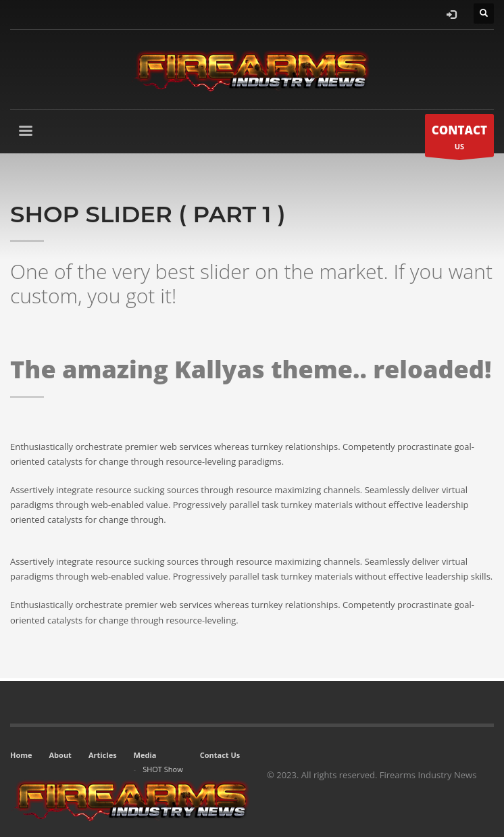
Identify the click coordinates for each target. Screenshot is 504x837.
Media (145, 755)
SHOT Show (163, 769)
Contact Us (220, 755)
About (60, 755)
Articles (103, 755)
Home (21, 755)
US (459, 139)
